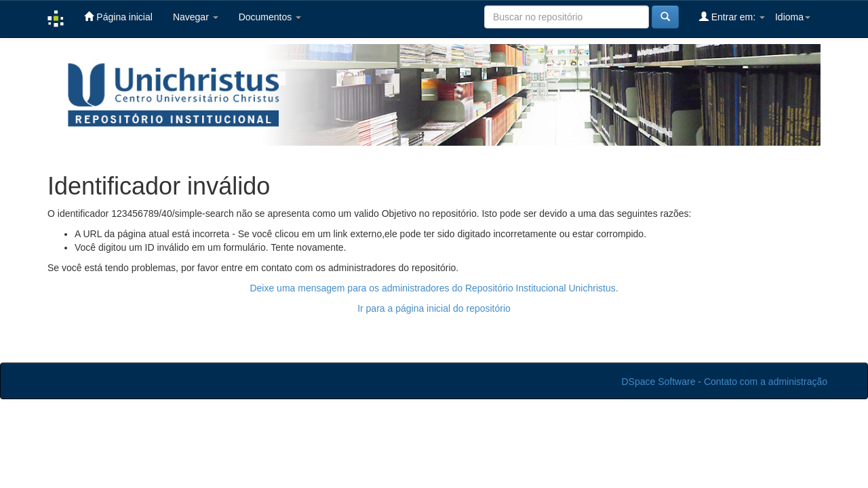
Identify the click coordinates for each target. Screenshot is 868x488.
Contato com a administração (766, 382)
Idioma (793, 17)
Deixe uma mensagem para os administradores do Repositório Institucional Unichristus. (434, 288)
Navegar (196, 17)
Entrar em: (732, 17)
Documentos (270, 17)
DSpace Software (659, 382)
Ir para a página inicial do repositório (434, 308)
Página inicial (118, 17)
